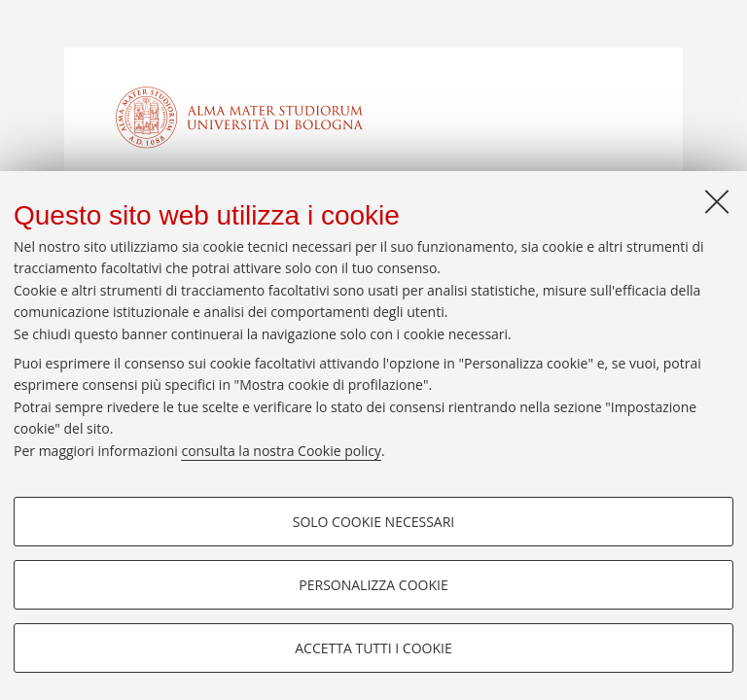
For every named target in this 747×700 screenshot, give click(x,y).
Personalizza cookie (373, 585)
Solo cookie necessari (374, 522)
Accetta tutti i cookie (373, 648)
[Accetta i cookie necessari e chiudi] (717, 201)
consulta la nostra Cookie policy (281, 451)
